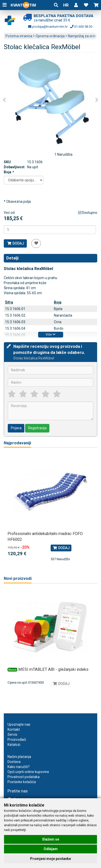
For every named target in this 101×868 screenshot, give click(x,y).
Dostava (14, 762)
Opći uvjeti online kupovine (28, 772)
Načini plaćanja (19, 757)
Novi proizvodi (18, 578)
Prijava (16, 428)
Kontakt (14, 729)
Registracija (37, 428)
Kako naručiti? (19, 767)
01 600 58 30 (81, 27)
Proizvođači (17, 740)
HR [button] (66, 5)
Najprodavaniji (17, 443)
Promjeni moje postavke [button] (50, 859)
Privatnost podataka (24, 777)
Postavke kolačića (22, 782)
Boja (9, 172)
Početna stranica (19, 36)
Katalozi (14, 745)
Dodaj (15, 243)
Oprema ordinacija (50, 36)
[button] (76, 5)
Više (50, 334)
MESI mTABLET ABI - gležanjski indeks (53, 669)
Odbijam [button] (51, 849)
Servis (12, 735)
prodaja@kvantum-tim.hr (48, 27)
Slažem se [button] (51, 839)
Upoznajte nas (19, 724)
